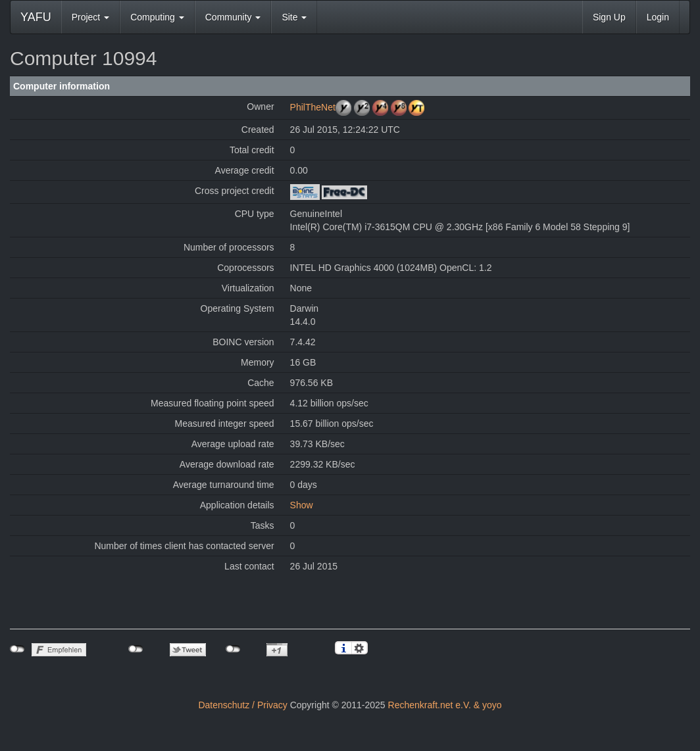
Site (294, 17)
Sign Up (609, 17)
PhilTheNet (313, 107)
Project (90, 17)
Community (233, 17)
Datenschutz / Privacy (242, 705)
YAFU (36, 17)
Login (658, 17)
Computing (157, 17)
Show (302, 505)
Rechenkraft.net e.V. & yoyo (445, 705)
